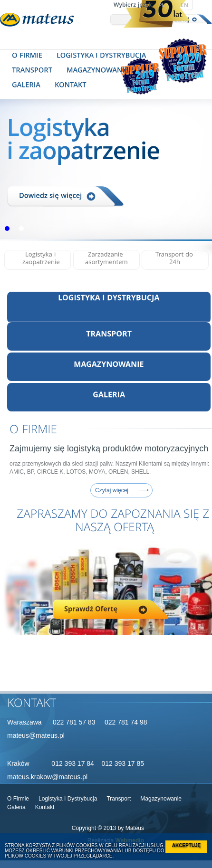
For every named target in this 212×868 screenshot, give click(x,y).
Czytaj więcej (112, 490)
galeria (16, 807)
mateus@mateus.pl (36, 735)
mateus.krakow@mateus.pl (47, 777)
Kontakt (45, 807)
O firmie (18, 799)
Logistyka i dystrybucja (68, 799)
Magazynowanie (161, 799)
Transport (119, 799)
